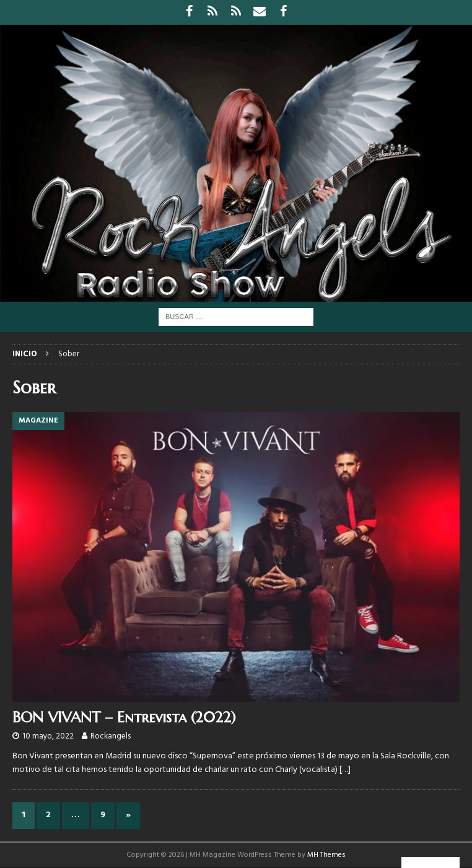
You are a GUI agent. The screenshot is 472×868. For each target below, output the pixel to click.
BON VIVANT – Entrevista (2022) (124, 717)
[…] (345, 770)
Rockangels (111, 736)
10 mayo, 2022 (48, 736)
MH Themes (326, 855)
